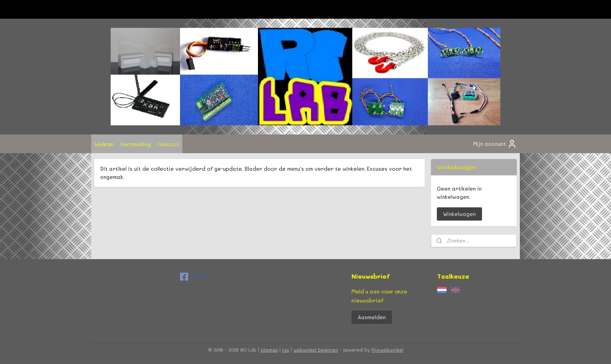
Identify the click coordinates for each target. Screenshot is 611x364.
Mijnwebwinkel (387, 350)
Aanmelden (372, 317)
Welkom (104, 144)
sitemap (269, 350)
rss (286, 350)
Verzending (135, 144)
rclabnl (194, 277)
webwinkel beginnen (316, 350)
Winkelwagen (459, 214)
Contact (168, 144)
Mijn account (495, 144)
